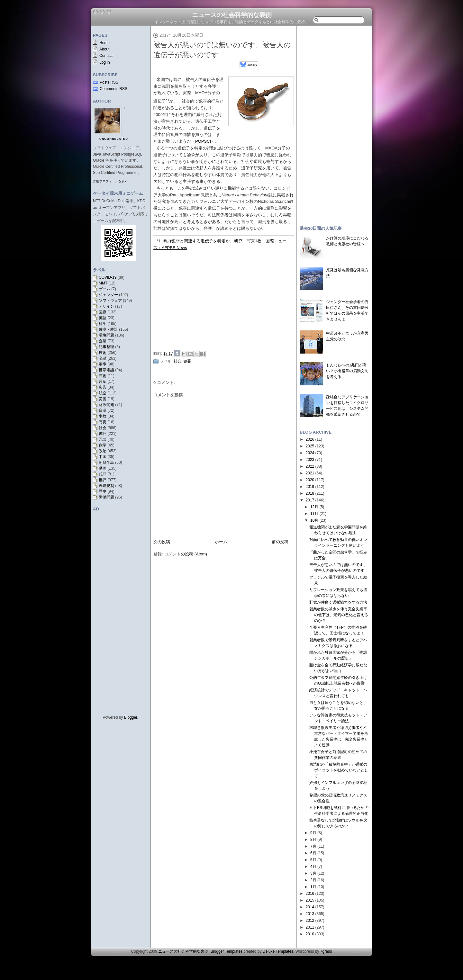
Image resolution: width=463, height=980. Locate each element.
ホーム (221, 542)
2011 (310, 927)
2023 (310, 460)
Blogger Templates (227, 951)
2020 (310, 480)
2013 (310, 914)
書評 (103, 434)
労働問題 (106, 497)
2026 (310, 439)
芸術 (103, 376)
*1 (159, 241)
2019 (310, 487)
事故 (103, 416)
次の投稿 (162, 542)
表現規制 (106, 486)
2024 (310, 453)
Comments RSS (113, 89)
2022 (310, 466)
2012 (310, 921)
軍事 (103, 364)
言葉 (103, 382)
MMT (103, 283)
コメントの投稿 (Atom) (186, 554)
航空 (103, 393)
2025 (310, 446)
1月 (313, 887)
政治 (103, 451)
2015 (310, 900)
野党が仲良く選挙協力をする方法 (338, 602)
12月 (314, 507)
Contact (106, 56)
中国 (103, 457)
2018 (310, 493)
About (104, 49)
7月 (313, 846)
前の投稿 (280, 542)
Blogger (131, 717)
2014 (310, 907)
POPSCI (203, 141)
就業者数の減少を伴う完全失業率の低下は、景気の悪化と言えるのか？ (339, 615)
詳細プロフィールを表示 (110, 181)
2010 (310, 934)
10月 (314, 520)
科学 (103, 324)
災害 (103, 399)
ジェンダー (108, 295)
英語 (103, 318)
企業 (103, 341)
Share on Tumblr (177, 353)
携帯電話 (106, 370)
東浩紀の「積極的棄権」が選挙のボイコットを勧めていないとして (339, 770)
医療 (103, 312)
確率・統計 (108, 329)
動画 (103, 468)
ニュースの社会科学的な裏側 (232, 15)
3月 (313, 873)
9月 (313, 833)
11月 (314, 514)
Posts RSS (109, 82)
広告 (103, 387)
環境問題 (106, 335)
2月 (313, 880)
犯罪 (103, 474)
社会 (103, 428)
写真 (103, 422)
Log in (105, 62)
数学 (103, 445)
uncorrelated (114, 139)
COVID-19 (108, 277)
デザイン (106, 306)
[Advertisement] (225, 300)
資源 (103, 410)
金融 (103, 358)
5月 (313, 860)
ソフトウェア (110, 301)
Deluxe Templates (278, 951)
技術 (103, 353)
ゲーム (104, 289)
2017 (310, 500)
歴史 (103, 491)
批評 (103, 480)
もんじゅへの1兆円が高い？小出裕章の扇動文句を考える (347, 371)
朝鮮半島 (106, 463)
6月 (313, 853)
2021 (310, 473)
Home (104, 43)
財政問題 (106, 405)
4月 (313, 867)
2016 (310, 894)
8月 (313, 840)
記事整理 (106, 347)
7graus (326, 951)
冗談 (103, 439)
